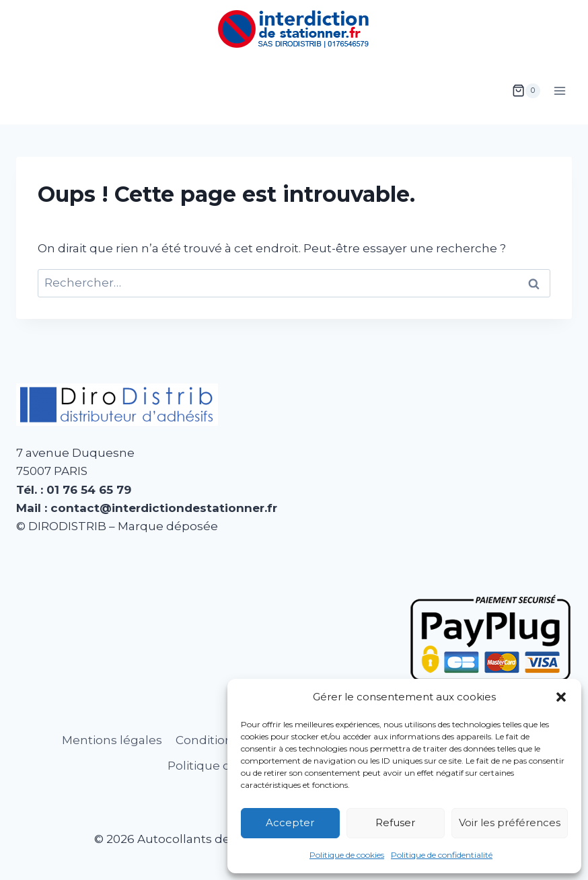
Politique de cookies (347, 855)
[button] (561, 697)
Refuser (395, 822)
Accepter (290, 822)
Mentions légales (112, 740)
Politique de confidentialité (442, 855)
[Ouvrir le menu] (559, 90)
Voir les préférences (510, 822)
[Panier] (526, 91)
